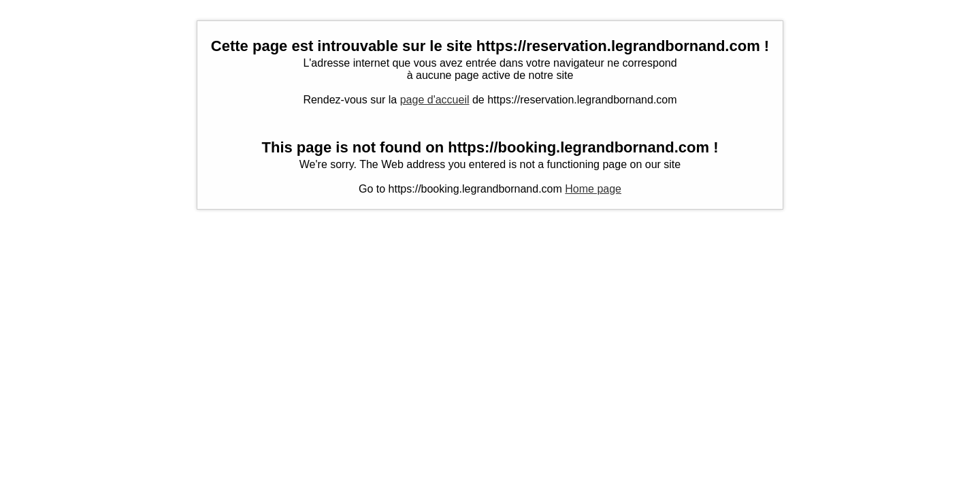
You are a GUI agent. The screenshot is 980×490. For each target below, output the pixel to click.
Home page (593, 189)
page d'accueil (435, 100)
